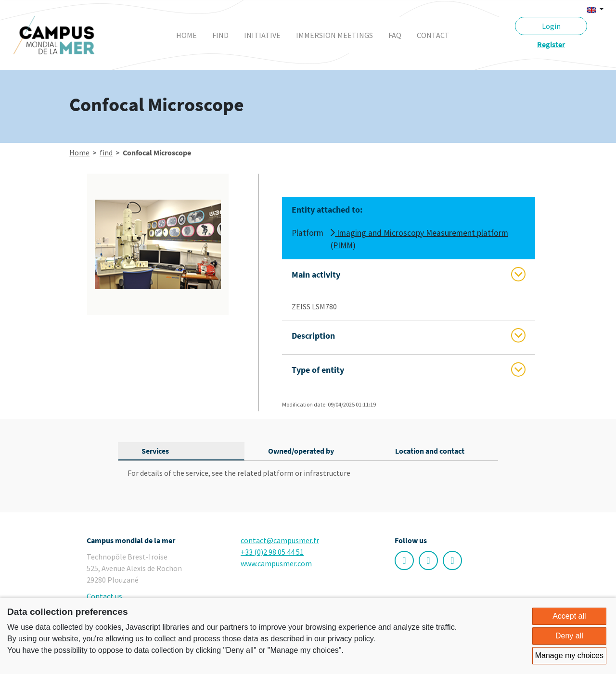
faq (395, 35)
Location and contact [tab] (430, 451)
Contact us (104, 596)
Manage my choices (569, 655)
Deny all (569, 636)
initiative (262, 35)
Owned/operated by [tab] (301, 451)
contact (433, 35)
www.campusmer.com (276, 563)
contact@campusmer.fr (280, 540)
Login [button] (551, 26)
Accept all (569, 616)
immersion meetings (334, 35)
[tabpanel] (308, 473)
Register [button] (551, 44)
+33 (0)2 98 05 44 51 (272, 552)
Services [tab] (155, 451)
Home (186, 35)
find (220, 35)
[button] (595, 9)
